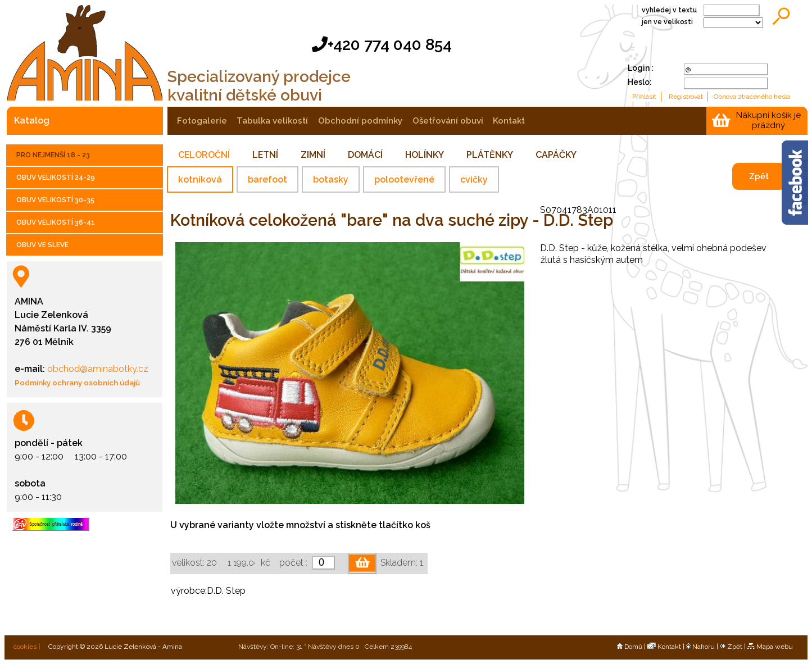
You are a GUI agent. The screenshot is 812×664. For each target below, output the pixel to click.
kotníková (200, 179)
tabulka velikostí (272, 121)
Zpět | (734, 647)
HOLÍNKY (425, 155)
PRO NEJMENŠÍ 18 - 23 (53, 155)
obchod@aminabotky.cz (97, 369)
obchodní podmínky (360, 121)
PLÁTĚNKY (490, 155)
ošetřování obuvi (448, 121)
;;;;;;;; (733, 23)
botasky (331, 179)
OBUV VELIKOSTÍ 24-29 (56, 178)
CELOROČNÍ (204, 155)
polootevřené (404, 179)
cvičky (474, 179)
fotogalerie (202, 121)
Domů (630, 647)
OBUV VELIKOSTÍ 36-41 (56, 222)
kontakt (509, 121)
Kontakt (664, 647)
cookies (24, 647)
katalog (32, 120)
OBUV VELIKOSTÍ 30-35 (55, 200)
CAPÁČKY (556, 155)
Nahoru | (703, 647)
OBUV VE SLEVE (42, 245)
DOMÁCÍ (365, 155)
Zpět (759, 176)
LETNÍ (265, 155)
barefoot (267, 179)
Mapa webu (770, 647)
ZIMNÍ (313, 155)
